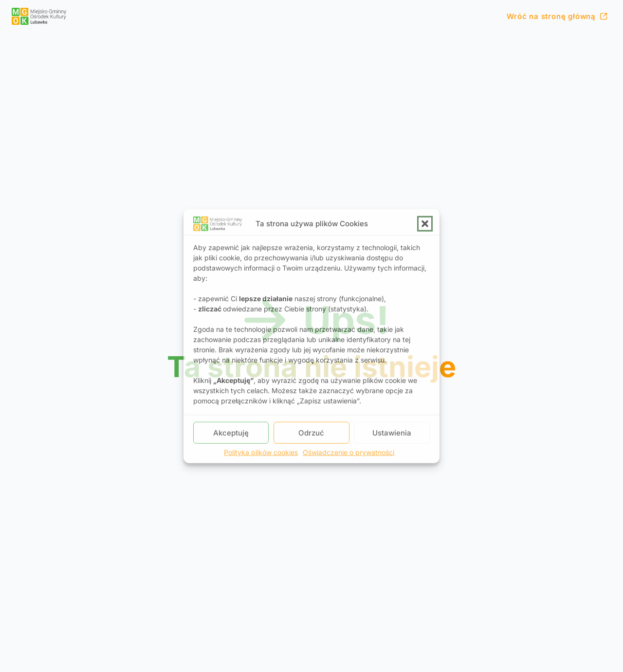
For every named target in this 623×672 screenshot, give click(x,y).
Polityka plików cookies (261, 452)
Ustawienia (392, 432)
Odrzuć (311, 432)
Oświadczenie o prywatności (348, 452)
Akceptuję (231, 432)
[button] (425, 223)
